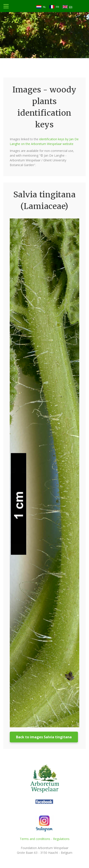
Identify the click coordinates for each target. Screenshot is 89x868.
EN (71, 7)
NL (44, 7)
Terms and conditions (35, 839)
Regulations (61, 839)
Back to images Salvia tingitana (44, 737)
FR (57, 7)
